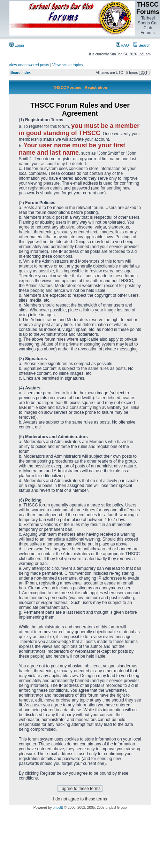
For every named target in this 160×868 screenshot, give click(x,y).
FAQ (123, 45)
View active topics (67, 65)
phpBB (58, 808)
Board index (21, 73)
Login (17, 45)
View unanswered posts (29, 65)
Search (142, 45)
